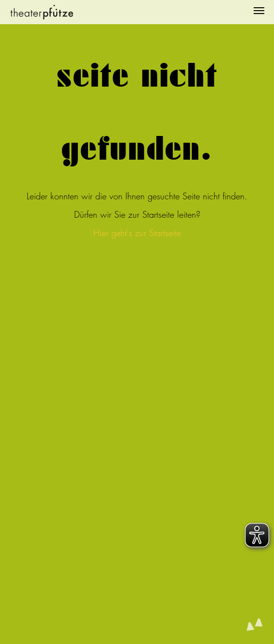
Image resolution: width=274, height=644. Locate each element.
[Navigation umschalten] (259, 11)
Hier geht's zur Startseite (137, 233)
